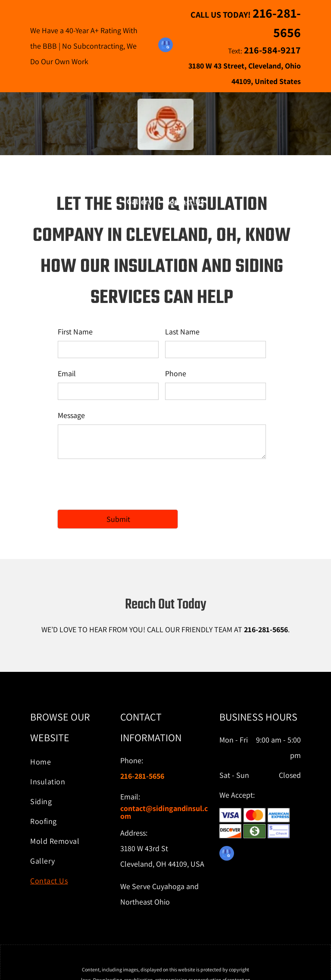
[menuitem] (70, 186)
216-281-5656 (266, 629)
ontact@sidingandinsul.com (164, 812)
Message (71, 415)
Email (67, 373)
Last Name (182, 332)
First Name (75, 332)
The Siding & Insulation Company (166, 162)
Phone (176, 373)
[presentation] (123, 484)
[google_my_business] (165, 46)
